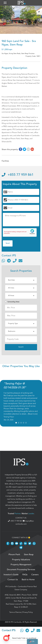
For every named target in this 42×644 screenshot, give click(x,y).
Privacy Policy (28, 612)
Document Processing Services (21, 570)
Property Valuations (21, 560)
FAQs (25, 575)
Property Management (21, 565)
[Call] (15, 261)
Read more (33, 414)
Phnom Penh (20, 484)
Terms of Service (15, 612)
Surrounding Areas (12, 302)
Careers (35, 575)
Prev (3, 20)
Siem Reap (33, 484)
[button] (5, 3)
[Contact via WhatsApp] (3, 261)
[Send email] (20, 261)
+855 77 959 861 (18, 175)
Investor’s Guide (11, 575)
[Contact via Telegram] (9, 261)
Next (39, 20)
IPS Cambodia (11, 587)
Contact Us (13, 580)
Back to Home (28, 580)
